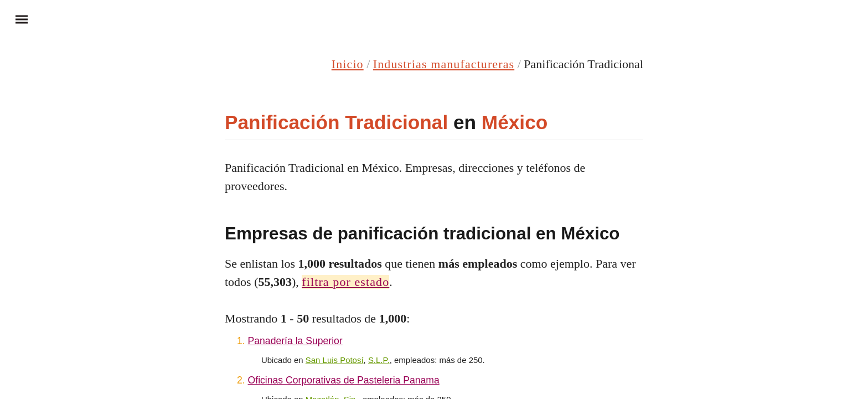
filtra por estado (345, 282)
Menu (17, 19)
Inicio (348, 64)
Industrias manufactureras (444, 64)
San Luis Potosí (335, 360)
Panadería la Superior (295, 341)
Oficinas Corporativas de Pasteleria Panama (344, 380)
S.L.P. (379, 360)
